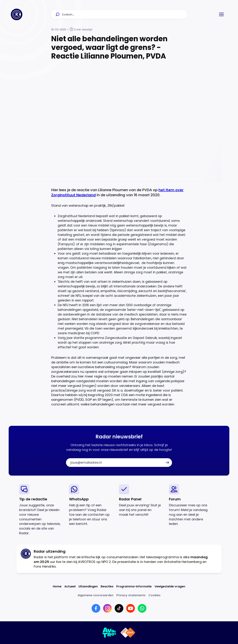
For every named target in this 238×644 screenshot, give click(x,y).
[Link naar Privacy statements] (131, 595)
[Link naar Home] (57, 586)
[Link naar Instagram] (107, 608)
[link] (41, 510)
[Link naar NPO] (128, 633)
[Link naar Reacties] (107, 586)
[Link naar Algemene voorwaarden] (95, 595)
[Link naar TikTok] (119, 608)
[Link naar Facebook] (96, 608)
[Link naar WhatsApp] (142, 608)
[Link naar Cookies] (154, 595)
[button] (221, 14)
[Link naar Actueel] (70, 586)
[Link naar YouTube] (131, 608)
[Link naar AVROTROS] (109, 633)
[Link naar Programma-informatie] (134, 586)
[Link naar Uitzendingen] (88, 586)
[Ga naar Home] (17, 14)
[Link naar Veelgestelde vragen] (170, 586)
